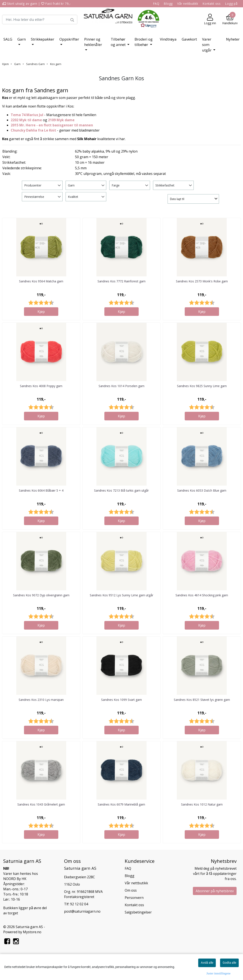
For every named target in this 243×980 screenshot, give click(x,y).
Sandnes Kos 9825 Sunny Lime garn (202, 386)
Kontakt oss (212, 4)
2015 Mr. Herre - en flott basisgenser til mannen (52, 125)
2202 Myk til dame (26, 120)
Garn (22, 39)
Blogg (168, 4)
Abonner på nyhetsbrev (215, 891)
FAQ (156, 4)
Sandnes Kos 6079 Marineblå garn (121, 804)
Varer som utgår (207, 45)
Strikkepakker (43, 39)
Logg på (231, 4)
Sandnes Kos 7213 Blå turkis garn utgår (121, 490)
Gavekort (189, 39)
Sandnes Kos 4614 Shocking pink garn (202, 595)
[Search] (40, 20)
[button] (148, 20)
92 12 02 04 (79, 904)
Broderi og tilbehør (144, 42)
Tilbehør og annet (119, 42)
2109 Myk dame (61, 120)
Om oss (131, 890)
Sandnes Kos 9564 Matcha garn (41, 281)
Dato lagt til (177, 199)
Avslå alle (207, 963)
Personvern (134, 898)
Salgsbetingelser (138, 912)
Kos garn (54, 64)
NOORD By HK (15, 879)
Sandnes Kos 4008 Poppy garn (41, 386)
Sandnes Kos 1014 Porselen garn (121, 386)
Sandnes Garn (34, 64)
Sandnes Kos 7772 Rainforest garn (121, 281)
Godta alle (229, 963)
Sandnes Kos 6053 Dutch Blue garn (202, 490)
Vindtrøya (168, 39)
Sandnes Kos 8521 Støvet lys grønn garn (202, 700)
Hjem (5, 64)
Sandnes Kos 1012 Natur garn (202, 804)
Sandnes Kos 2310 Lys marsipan (41, 700)
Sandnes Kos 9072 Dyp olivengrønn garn (41, 595)
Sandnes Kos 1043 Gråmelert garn (41, 804)
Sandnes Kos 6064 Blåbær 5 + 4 (41, 490)
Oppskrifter (69, 39)
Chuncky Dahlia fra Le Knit (33, 130)
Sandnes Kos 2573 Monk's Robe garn (202, 281)
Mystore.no (32, 932)
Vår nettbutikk (188, 4)
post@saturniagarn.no (82, 911)
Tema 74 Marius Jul (27, 115)
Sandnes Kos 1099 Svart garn (121, 700)
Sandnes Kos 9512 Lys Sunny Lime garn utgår (121, 595)
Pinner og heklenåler (93, 42)
